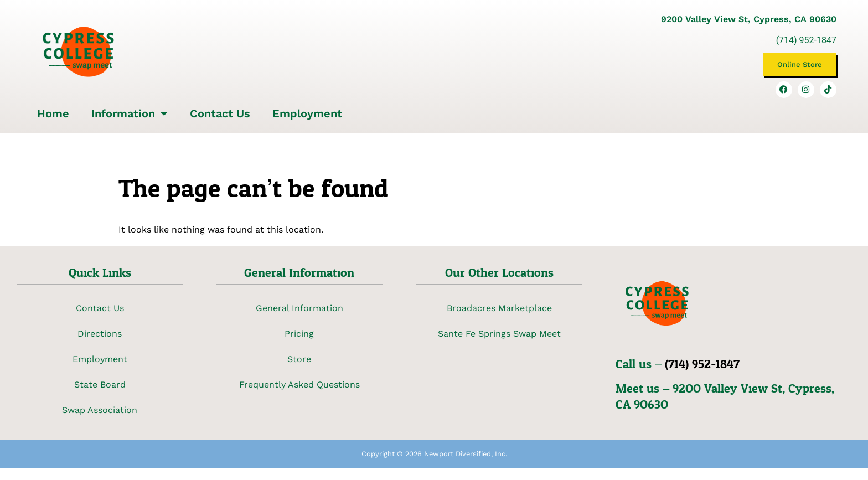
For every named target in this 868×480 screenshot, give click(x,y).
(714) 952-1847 (806, 40)
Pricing (299, 334)
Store (299, 359)
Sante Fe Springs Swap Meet (499, 334)
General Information (299, 308)
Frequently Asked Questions (299, 384)
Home (53, 113)
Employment (307, 113)
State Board (100, 384)
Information (130, 113)
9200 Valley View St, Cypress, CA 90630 (749, 19)
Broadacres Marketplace (499, 308)
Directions (100, 334)
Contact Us (220, 113)
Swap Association (100, 410)
